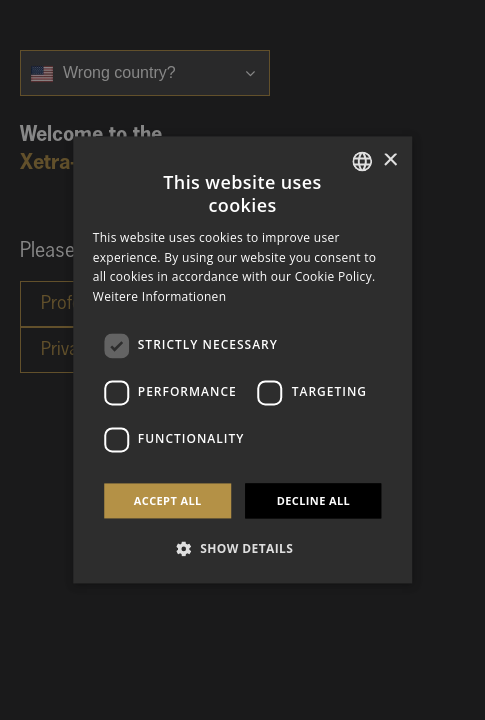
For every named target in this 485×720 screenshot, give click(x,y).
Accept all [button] (168, 500)
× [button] (389, 160)
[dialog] (242, 360)
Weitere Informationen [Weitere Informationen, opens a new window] (160, 297)
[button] (243, 549)
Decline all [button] (314, 500)
